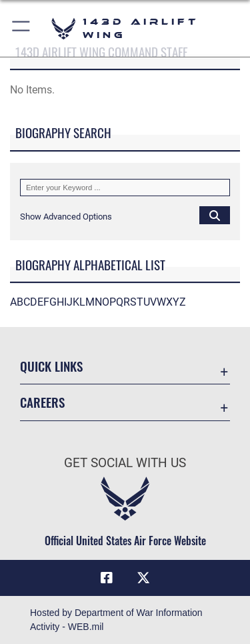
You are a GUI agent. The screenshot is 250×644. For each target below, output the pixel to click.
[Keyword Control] (125, 188)
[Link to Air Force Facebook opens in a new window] (107, 578)
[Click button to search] (215, 215)
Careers (42, 402)
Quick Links (51, 366)
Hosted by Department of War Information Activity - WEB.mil (116, 620)
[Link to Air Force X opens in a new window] (143, 578)
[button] (22, 28)
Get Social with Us (125, 463)
